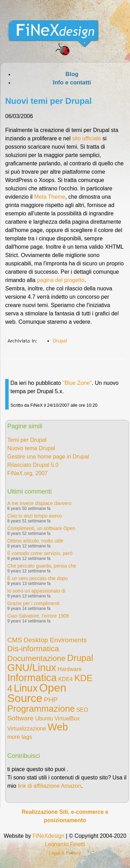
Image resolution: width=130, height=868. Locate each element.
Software (20, 718)
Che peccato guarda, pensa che (42, 566)
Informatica (32, 678)
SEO (82, 710)
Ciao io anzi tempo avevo (34, 516)
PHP (51, 700)
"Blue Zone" (77, 383)
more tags (20, 737)
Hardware (70, 669)
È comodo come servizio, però (40, 553)
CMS (15, 640)
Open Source (37, 693)
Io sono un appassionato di (36, 591)
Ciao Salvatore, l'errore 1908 (38, 616)
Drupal (60, 341)
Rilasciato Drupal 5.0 (33, 465)
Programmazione (41, 709)
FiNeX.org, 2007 (28, 473)
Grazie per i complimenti (33, 603)
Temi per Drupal (27, 440)
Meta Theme (50, 197)
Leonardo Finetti (65, 844)
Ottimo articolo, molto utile (35, 541)
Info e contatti (72, 82)
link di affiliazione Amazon (49, 786)
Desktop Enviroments (55, 640)
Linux (26, 688)
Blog (72, 74)
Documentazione (36, 658)
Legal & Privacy (65, 853)
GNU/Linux (32, 668)
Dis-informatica (33, 649)
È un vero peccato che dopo (37, 578)
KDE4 (66, 679)
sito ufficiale (87, 138)
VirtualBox (67, 718)
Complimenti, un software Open (41, 528)
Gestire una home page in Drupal (48, 457)
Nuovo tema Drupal (31, 448)
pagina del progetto (61, 280)
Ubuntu (44, 718)
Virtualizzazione (27, 729)
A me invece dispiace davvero (39, 503)
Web (58, 727)
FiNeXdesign (49, 836)
